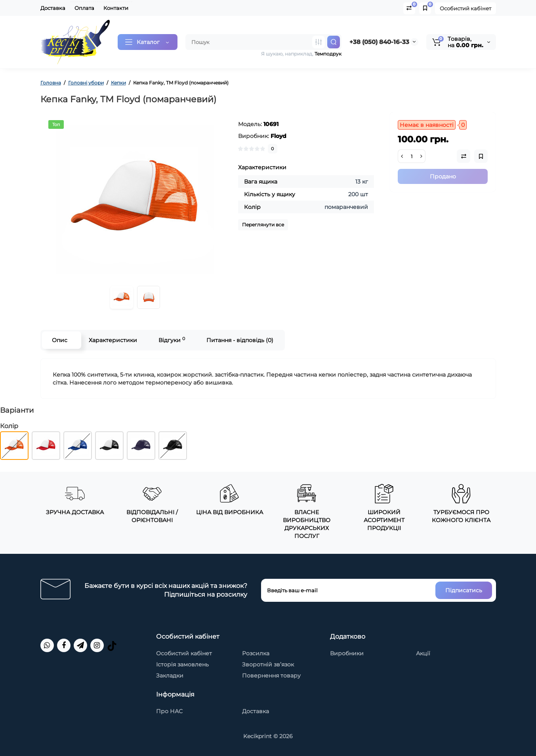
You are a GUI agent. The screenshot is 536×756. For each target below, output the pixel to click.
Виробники (347, 653)
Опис (60, 340)
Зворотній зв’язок (268, 664)
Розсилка (256, 653)
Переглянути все (263, 225)
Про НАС (169, 711)
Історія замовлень (182, 664)
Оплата (84, 8)
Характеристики (113, 340)
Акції (423, 653)
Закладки (170, 676)
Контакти (116, 8)
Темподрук (328, 54)
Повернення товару (271, 676)
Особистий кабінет (465, 8)
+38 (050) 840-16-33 (379, 42)
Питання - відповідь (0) (240, 340)
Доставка (53, 8)
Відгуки (172, 340)
